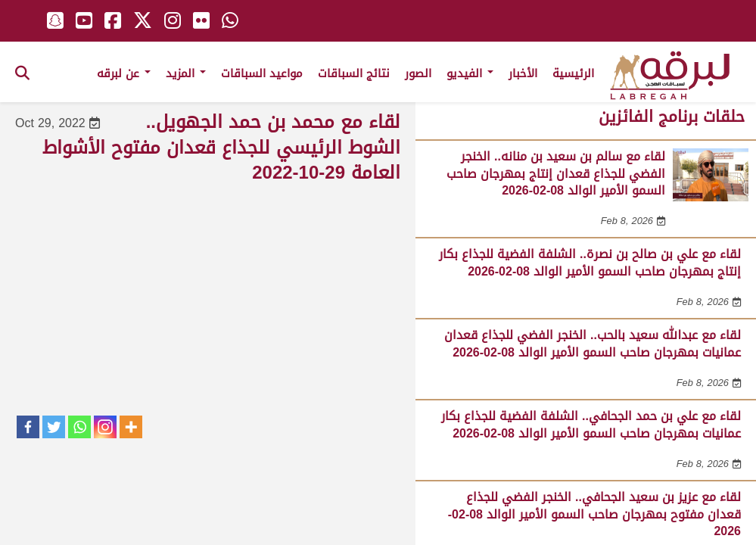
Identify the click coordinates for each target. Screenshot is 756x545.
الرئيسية (573, 73)
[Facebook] (28, 427)
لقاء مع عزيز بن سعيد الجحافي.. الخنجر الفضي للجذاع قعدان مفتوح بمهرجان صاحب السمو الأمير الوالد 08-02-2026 (594, 514)
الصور (418, 73)
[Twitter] (54, 427)
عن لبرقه (124, 73)
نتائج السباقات (354, 73)
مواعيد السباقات (262, 73)
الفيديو (470, 73)
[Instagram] (105, 427)
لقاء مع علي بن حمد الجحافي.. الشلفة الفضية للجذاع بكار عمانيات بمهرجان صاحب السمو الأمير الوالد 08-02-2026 (591, 424)
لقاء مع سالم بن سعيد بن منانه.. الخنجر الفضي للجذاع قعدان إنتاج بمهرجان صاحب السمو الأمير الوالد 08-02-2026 (556, 173)
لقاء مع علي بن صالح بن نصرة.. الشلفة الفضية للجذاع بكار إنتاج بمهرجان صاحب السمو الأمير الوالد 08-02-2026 (590, 262)
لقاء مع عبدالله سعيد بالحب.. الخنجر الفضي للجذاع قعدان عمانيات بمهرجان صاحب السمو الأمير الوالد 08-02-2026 (593, 343)
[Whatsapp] (79, 427)
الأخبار (523, 73)
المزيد (186, 73)
